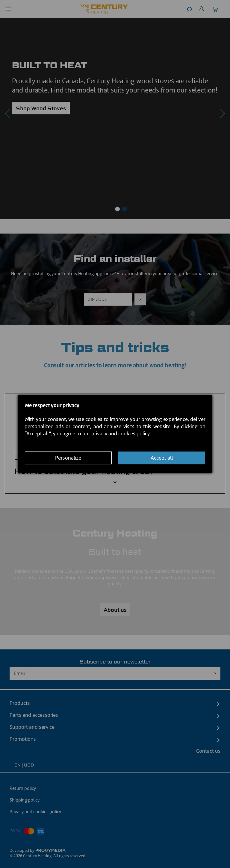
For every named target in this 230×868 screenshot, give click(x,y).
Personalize (68, 458)
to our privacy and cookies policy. (114, 434)
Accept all (162, 458)
